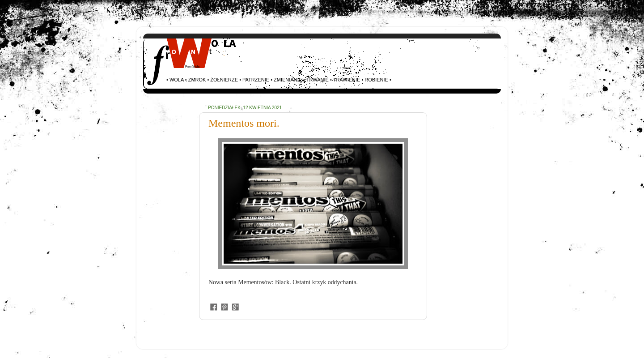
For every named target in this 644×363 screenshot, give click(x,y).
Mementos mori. (244, 123)
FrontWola (192, 66)
